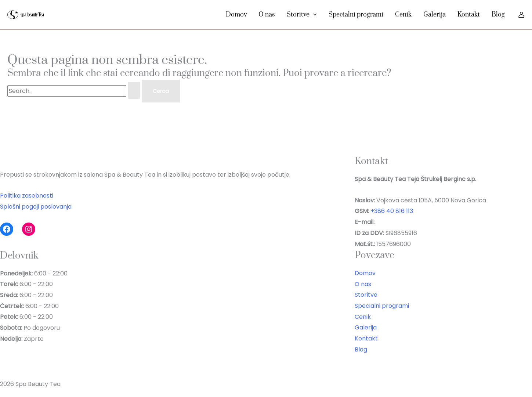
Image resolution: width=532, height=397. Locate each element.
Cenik (403, 15)
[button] (313, 15)
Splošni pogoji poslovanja (36, 207)
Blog (498, 15)
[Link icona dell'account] (521, 15)
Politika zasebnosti (27, 196)
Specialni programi (356, 15)
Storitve (302, 15)
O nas (267, 15)
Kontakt (469, 15)
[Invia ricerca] (134, 90)
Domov (236, 15)
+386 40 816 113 (392, 211)
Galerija (435, 15)
